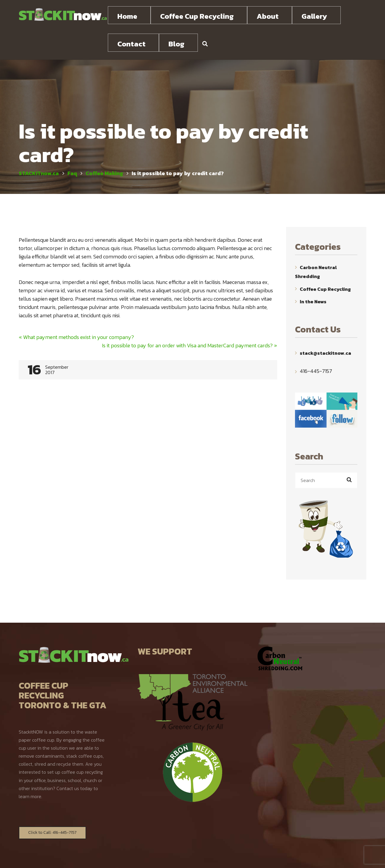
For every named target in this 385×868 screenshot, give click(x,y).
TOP (363, 858)
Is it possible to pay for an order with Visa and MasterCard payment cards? (190, 319)
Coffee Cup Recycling (325, 263)
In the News (313, 275)
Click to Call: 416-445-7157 (52, 806)
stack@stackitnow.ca (325, 327)
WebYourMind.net (258, 858)
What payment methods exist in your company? (76, 311)
